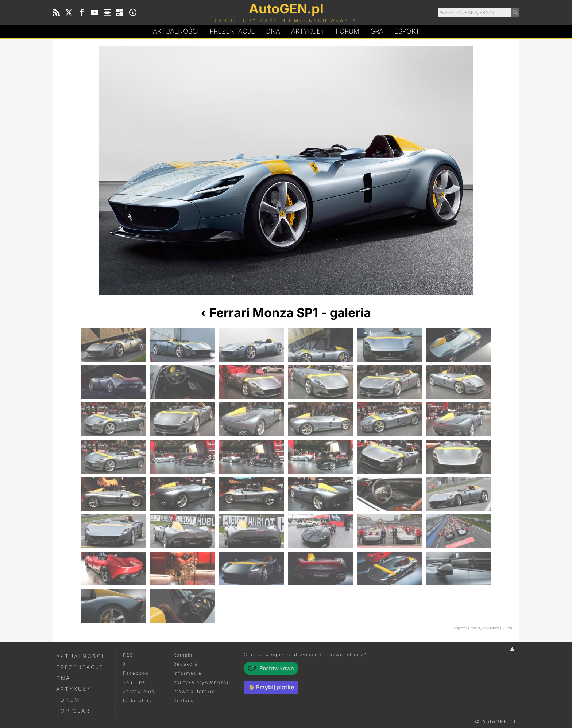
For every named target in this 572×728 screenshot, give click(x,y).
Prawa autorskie (194, 691)
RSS (128, 655)
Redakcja (185, 664)
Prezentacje (232, 31)
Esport (407, 31)
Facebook (136, 673)
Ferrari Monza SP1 (264, 313)
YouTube (134, 682)
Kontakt (183, 655)
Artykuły (308, 31)
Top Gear (73, 711)
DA (273, 31)
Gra (377, 31)
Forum (347, 31)
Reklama (184, 700)
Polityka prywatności (201, 682)
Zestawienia (139, 691)
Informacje (188, 673)
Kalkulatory (138, 700)
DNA (63, 678)
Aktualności (176, 31)
